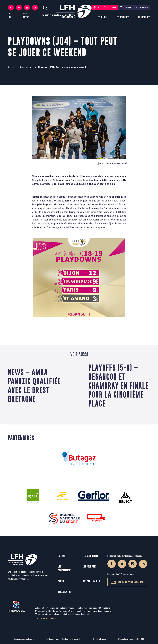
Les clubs (102, 17)
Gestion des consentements (24, 639)
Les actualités (90, 556)
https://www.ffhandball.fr (46, 618)
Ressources (144, 17)
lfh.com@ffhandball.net (127, 582)
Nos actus (26, 15)
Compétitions (49, 16)
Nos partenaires (91, 581)
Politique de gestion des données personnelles (64, 639)
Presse (61, 581)
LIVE (97, 7)
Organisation (65, 592)
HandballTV (110, 7)
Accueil (11, 67)
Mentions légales (100, 639)
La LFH (10, 15)
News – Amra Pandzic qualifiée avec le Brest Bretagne (34, 386)
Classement (142, 7)
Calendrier (126, 7)
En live (61, 556)
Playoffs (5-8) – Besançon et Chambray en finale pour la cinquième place (118, 386)
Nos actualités (26, 67)
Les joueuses (122, 17)
